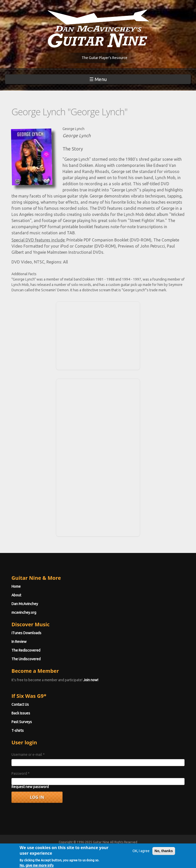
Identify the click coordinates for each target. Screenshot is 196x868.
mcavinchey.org (24, 612)
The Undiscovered (26, 659)
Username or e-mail (28, 755)
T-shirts (18, 731)
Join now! (91, 680)
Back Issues (21, 713)
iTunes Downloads (26, 633)
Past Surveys (22, 722)
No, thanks (164, 853)
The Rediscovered (26, 650)
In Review (19, 642)
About (16, 595)
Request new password (30, 787)
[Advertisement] (98, 335)
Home (16, 586)
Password (21, 773)
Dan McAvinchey (25, 604)
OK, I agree (141, 853)
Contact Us (20, 704)
